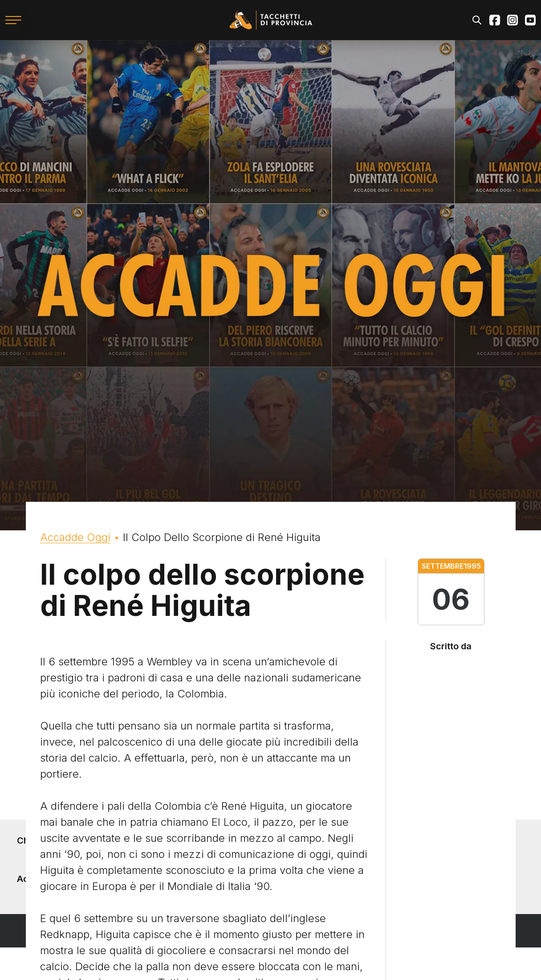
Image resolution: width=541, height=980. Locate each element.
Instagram (513, 20)
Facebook (495, 20)
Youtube (530, 20)
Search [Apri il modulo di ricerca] (477, 20)
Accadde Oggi (75, 537)
